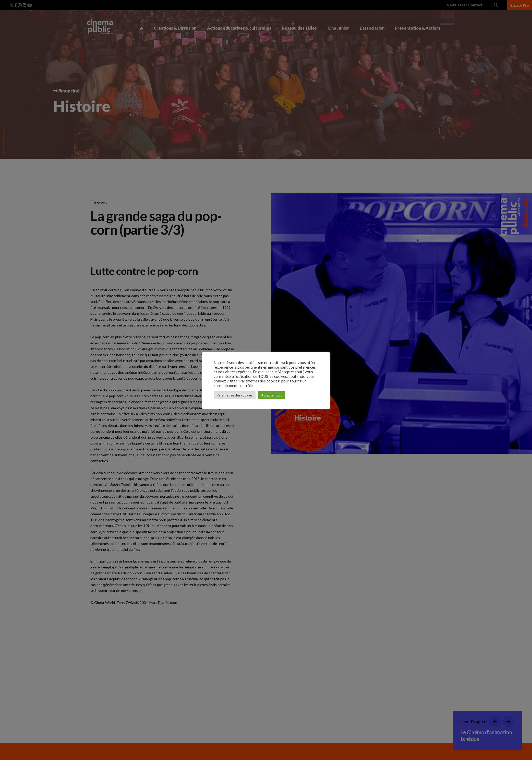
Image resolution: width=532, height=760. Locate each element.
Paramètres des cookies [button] (235, 395)
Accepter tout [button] (271, 395)
